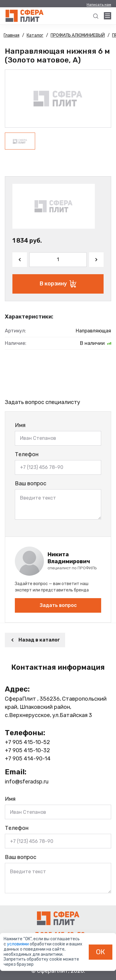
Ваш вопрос (31, 483)
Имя (20, 425)
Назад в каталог (35, 640)
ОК (101, 952)
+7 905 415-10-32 (27, 750)
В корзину (58, 284)
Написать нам (99, 5)
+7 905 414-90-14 (28, 759)
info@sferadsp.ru (27, 782)
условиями (18, 944)
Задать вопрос (58, 605)
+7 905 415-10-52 (27, 742)
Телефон (27, 454)
